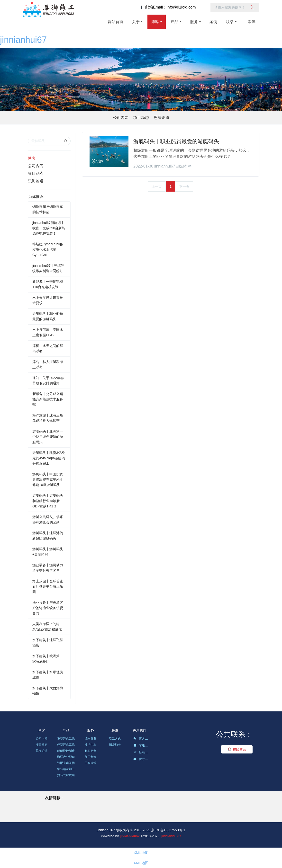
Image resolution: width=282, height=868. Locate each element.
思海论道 (162, 118)
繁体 (252, 22)
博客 (32, 158)
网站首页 (116, 22)
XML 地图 (141, 853)
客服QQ (141, 746)
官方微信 (142, 739)
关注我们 (139, 730)
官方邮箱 (142, 760)
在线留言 (237, 749)
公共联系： (234, 734)
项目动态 (141, 118)
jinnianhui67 (23, 40)
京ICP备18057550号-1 (168, 830)
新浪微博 (142, 753)
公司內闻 (121, 118)
